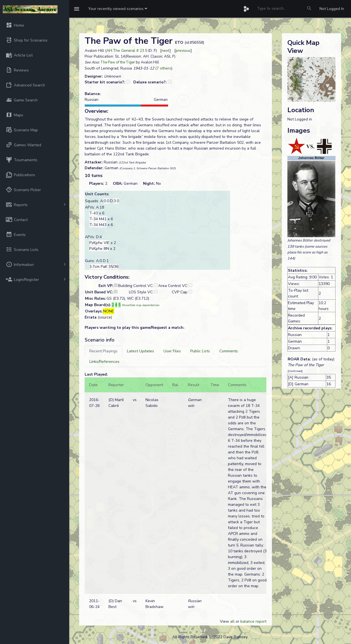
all (232, 621)
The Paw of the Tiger (118, 62)
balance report (253, 621)
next (166, 51)
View (225, 621)
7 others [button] (164, 68)
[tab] (103, 351)
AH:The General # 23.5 (127, 51)
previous (183, 51)
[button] (118, 9)
